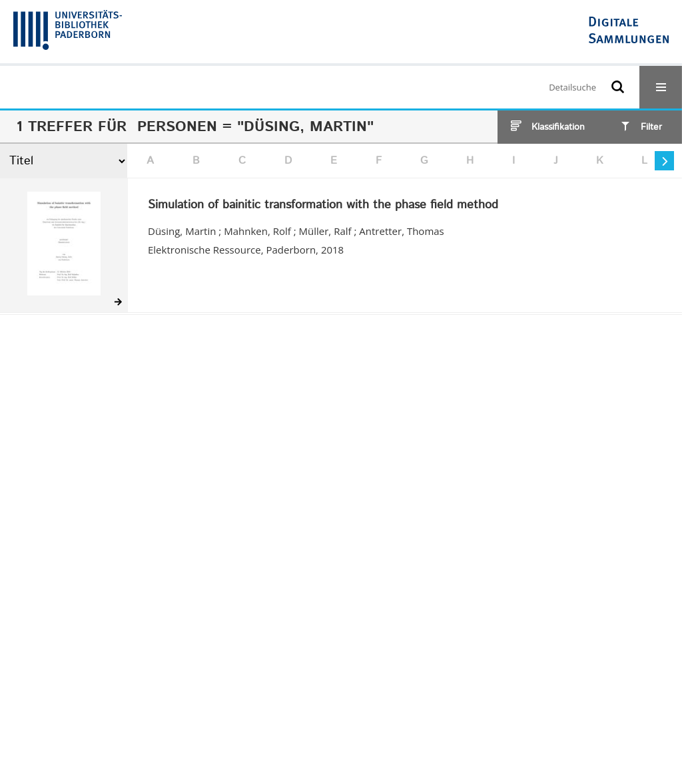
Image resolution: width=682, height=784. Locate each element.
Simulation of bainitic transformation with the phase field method (323, 206)
